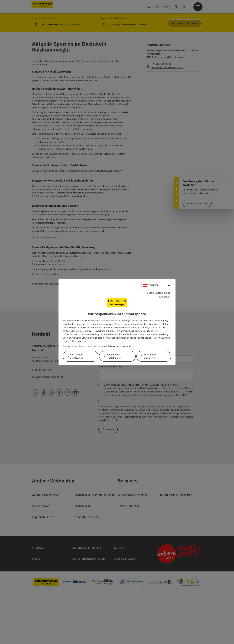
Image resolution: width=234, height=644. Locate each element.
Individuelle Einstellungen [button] (114, 356)
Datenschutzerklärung (159, 293)
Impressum (164, 296)
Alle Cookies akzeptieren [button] (151, 356)
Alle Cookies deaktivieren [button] (77, 356)
